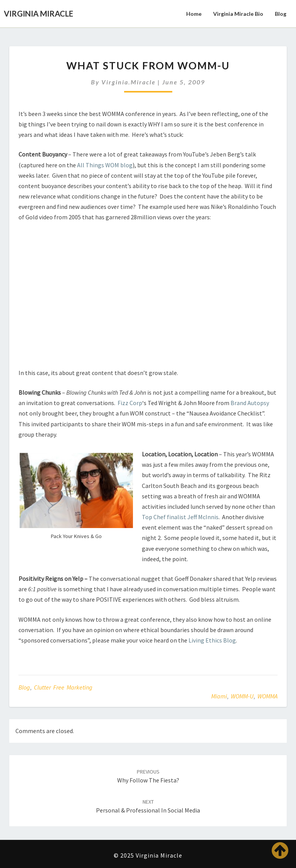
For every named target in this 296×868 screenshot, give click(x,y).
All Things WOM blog (105, 165)
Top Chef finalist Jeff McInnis (180, 517)
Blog (281, 14)
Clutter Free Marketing (63, 687)
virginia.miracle (129, 82)
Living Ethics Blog (212, 640)
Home (194, 14)
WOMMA (267, 696)
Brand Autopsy (250, 403)
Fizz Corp (130, 403)
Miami (219, 696)
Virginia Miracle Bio (238, 14)
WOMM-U (242, 696)
